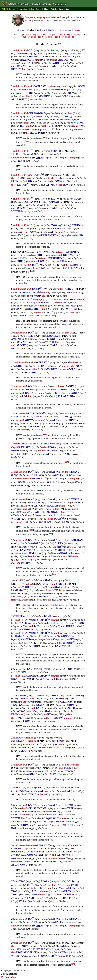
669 (51, 534)
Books (38, 9)
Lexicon (13, 9)
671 (60, 909)
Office (31, 9)
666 (45, 434)
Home (47, 9)
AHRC (5, 9)
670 (54, 574)
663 (45, 138)
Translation (22, 9)
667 (67, 462)
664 (27, 141)
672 (73, 964)
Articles (54, 9)
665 (32, 271)
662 (54, 129)
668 (32, 530)
